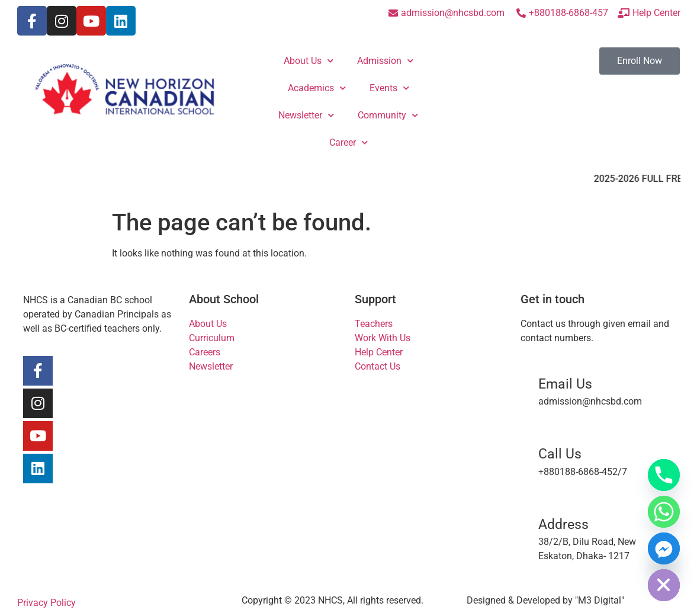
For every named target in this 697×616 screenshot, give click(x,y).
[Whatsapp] (664, 512)
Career (348, 142)
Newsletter (306, 115)
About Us (309, 61)
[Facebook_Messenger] (664, 548)
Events (389, 88)
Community (388, 115)
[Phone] (664, 475)
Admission (385, 61)
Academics (317, 88)
